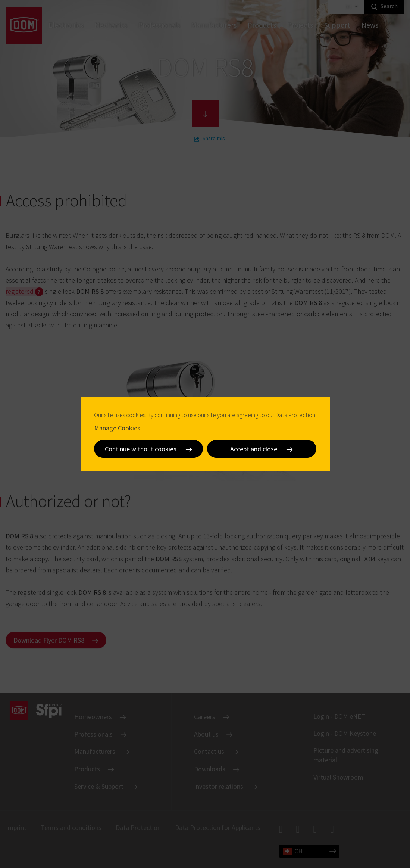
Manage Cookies (117, 428)
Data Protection (295, 415)
